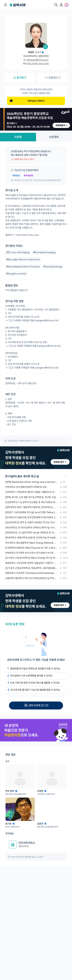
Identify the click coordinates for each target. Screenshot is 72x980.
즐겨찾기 (20, 78)
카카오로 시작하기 (27, 101)
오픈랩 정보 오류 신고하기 (24, 159)
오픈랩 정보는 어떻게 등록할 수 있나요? (23, 441)
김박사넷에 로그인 (36, 705)
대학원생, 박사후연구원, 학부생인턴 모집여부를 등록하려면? (37, 180)
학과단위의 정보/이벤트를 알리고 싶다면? (27, 857)
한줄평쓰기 (53, 78)
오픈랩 (18, 137)
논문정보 (54, 137)
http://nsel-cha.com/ (37, 63)
